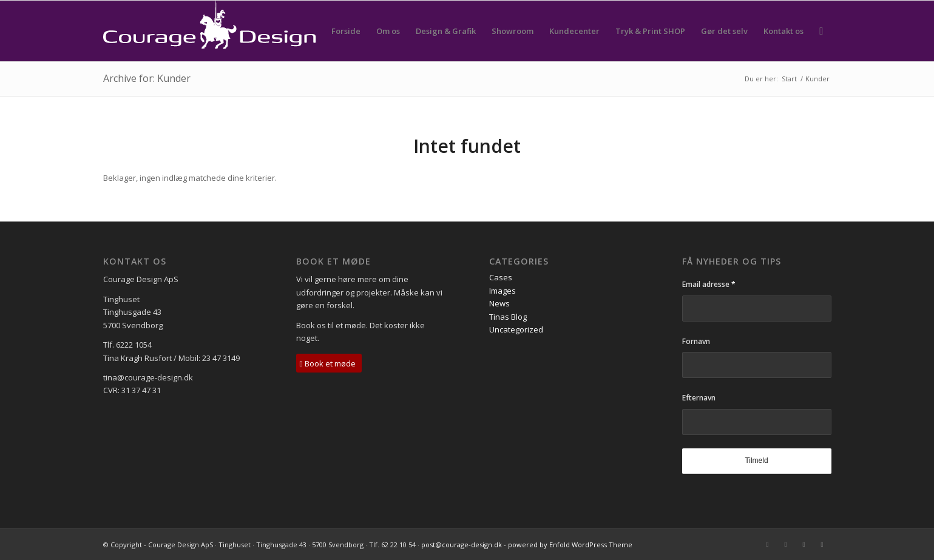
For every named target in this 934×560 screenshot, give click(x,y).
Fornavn (696, 341)
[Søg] (821, 31)
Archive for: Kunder (147, 78)
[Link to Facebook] (786, 544)
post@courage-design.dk (462, 545)
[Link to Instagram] (822, 544)
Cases (501, 277)
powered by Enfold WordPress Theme (570, 545)
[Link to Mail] (768, 544)
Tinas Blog (508, 317)
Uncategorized (516, 329)
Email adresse (709, 284)
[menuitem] (346, 31)
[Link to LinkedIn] (804, 544)
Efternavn (699, 398)
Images (503, 291)
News (499, 303)
